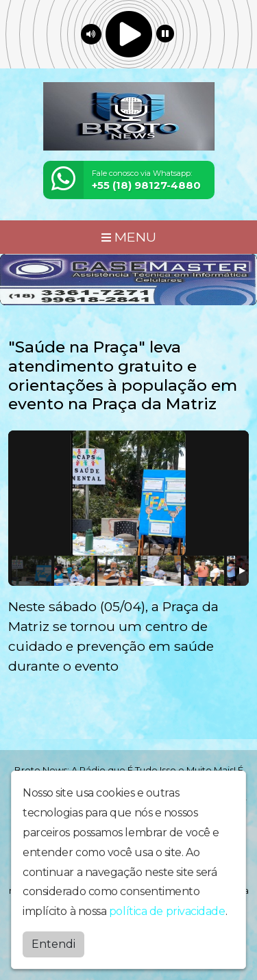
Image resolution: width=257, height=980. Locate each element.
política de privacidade (167, 911)
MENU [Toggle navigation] (129, 237)
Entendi (53, 944)
